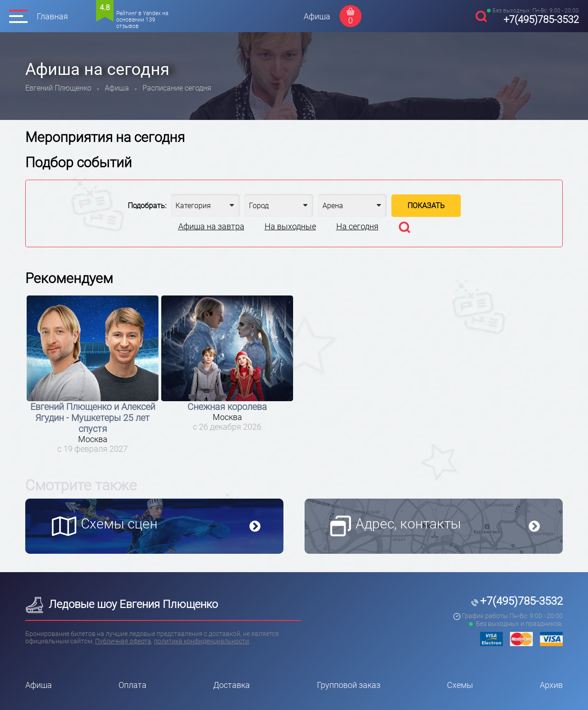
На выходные (290, 226)
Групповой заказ (349, 685)
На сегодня (357, 226)
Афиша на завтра (211, 226)
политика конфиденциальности (201, 641)
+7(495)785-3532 (541, 20)
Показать (426, 206)
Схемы (460, 685)
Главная (52, 16)
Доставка (232, 685)
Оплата (133, 685)
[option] (93, 375)
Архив (551, 685)
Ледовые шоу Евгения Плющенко (122, 604)
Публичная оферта (123, 641)
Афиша (317, 16)
